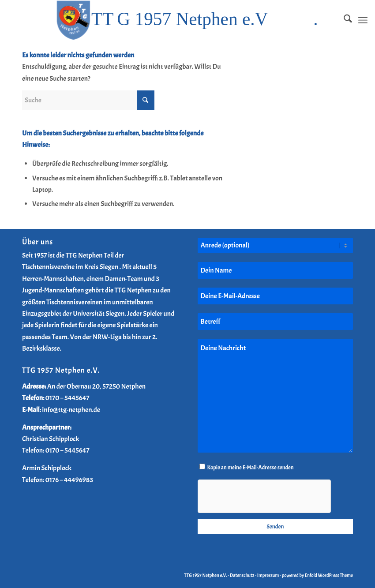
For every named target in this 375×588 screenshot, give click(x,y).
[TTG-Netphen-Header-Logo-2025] (187, 20)
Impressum (268, 575)
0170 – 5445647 (67, 398)
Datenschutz (242, 575)
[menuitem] (343, 20)
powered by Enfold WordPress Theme (317, 575)
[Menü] (363, 20)
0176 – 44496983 (69, 480)
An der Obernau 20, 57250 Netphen (97, 386)
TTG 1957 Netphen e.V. (206, 575)
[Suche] (343, 20)
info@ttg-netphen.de (71, 410)
